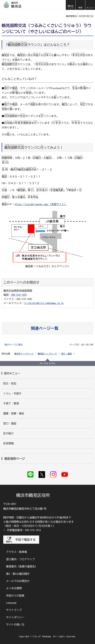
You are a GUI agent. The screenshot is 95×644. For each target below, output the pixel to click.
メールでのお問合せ (18, 581)
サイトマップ (14, 610)
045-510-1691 (19, 295)
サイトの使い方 (15, 625)
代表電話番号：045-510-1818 (24, 530)
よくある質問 (14, 588)
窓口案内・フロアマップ (20, 559)
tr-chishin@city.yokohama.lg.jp (44, 303)
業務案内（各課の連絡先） (22, 566)
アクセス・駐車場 (16, 552)
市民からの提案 (15, 596)
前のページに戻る (14, 345)
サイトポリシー (15, 617)
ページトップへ (47, 363)
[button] (80, 5)
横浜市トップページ (24, 354)
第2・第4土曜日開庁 (18, 574)
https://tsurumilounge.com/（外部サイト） (41, 204)
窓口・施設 (67, 354)
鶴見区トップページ (47, 354)
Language (11, 603)
